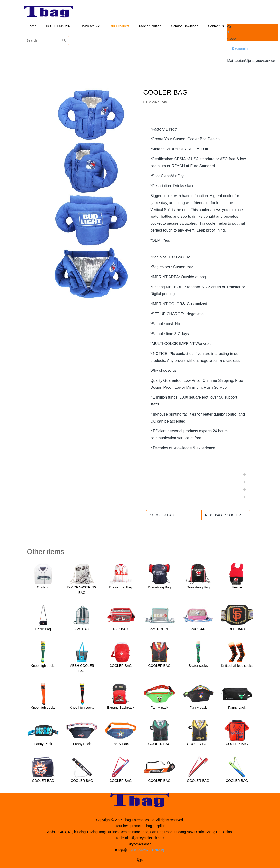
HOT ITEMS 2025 (59, 26)
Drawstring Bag (121, 588)
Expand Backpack (121, 708)
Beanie (237, 588)
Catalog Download (185, 26)
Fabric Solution (150, 26)
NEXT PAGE (227, 516)
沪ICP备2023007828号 (148, 851)
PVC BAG (82, 630)
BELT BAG (237, 630)
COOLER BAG (121, 666)
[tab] (198, 119)
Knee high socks (43, 666)
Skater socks (198, 666)
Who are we (91, 26)
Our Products (119, 26)
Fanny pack (159, 708)
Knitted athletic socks (237, 666)
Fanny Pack (43, 744)
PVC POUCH (159, 630)
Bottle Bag (43, 630)
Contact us (216, 26)
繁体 (140, 860)
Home (32, 26)
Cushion (43, 588)
